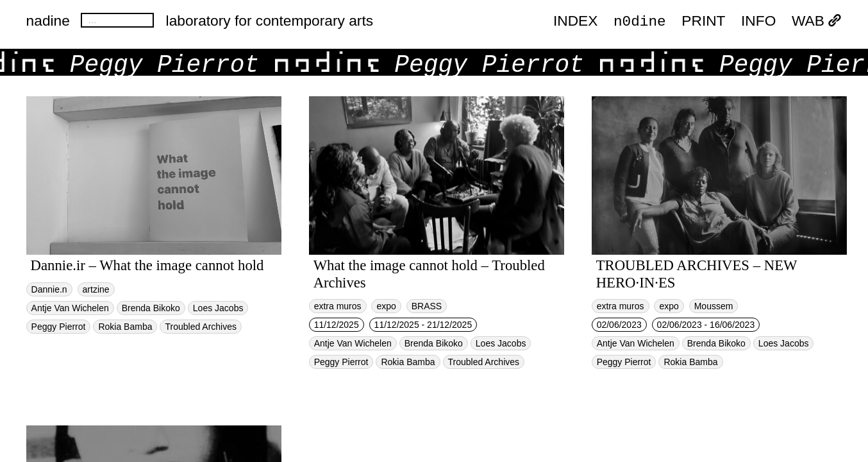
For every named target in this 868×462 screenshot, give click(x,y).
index (575, 21)
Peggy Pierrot (59, 327)
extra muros (338, 306)
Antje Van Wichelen (70, 308)
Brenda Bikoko (151, 308)
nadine (48, 21)
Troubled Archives (201, 327)
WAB (817, 21)
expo (386, 306)
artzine (96, 289)
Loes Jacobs (218, 308)
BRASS (427, 306)
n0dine (640, 20)
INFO (758, 21)
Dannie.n (49, 289)
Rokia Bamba (125, 327)
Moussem (714, 306)
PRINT (703, 21)
